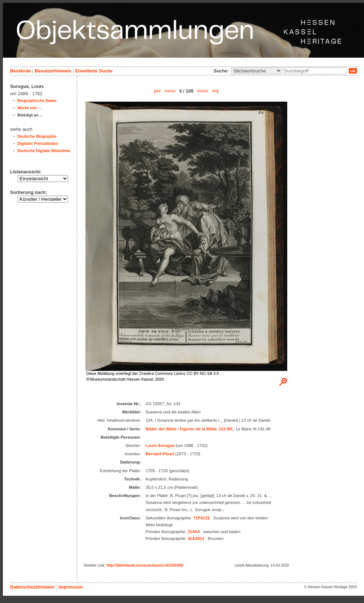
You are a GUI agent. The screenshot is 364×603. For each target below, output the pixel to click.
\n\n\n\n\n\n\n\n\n (257, 71)
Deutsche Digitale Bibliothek (44, 151)
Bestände (21, 71)
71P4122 (201, 518)
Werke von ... (29, 108)
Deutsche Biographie (37, 136)
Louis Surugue (160, 445)
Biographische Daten (37, 101)
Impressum (70, 587)
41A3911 (196, 538)
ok (353, 71)
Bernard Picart (160, 454)
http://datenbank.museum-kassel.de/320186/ (145, 565)
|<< (158, 91)
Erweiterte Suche (94, 71)
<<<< (170, 91)
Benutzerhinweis (53, 71)
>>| (215, 91)
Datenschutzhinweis (32, 587)
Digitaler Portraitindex (38, 143)
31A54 (194, 532)
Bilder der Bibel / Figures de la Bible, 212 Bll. (190, 429)
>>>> (203, 91)
